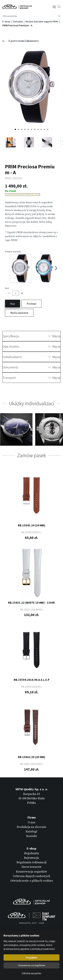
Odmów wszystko (31, 973)
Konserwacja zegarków (31, 872)
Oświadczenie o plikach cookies (31, 881)
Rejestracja (31, 858)
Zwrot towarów (31, 867)
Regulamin (32, 853)
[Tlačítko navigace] (54, 7)
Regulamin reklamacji (32, 862)
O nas (31, 822)
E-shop (7, 21)
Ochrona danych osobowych (32, 876)
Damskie (18, 21)
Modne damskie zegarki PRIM (42, 21)
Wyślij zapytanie (19, 313)
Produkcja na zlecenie (32, 827)
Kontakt (32, 836)
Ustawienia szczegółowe (32, 965)
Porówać (31, 304)
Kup (13, 304)
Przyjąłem (31, 957)
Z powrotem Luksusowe (21, 41)
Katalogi (31, 832)
